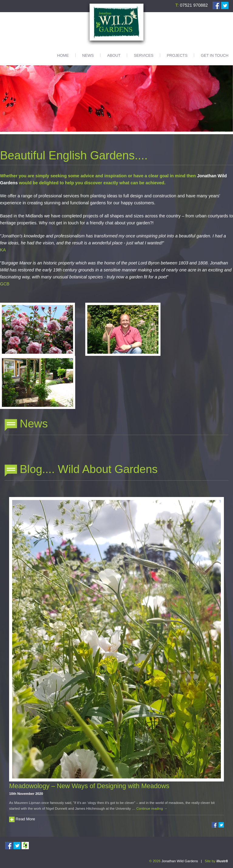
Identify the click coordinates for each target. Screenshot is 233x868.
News (88, 55)
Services (144, 55)
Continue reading (152, 808)
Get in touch (215, 55)
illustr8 (222, 861)
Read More (22, 819)
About (114, 55)
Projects (177, 55)
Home (63, 55)
